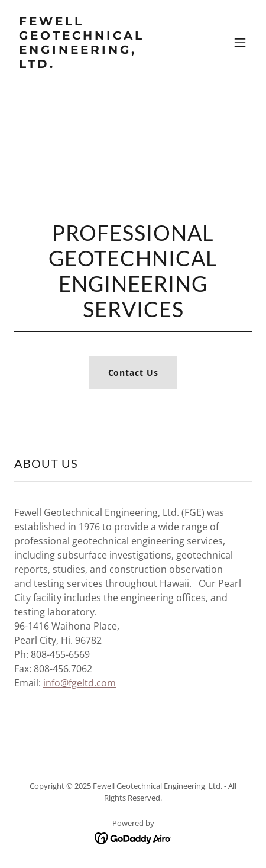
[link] (97, 65)
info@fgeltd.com (80, 683)
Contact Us (133, 372)
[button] (240, 43)
